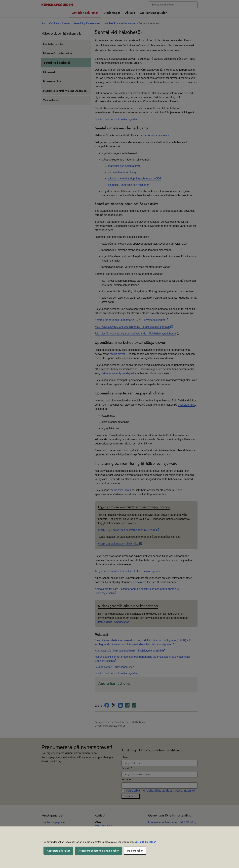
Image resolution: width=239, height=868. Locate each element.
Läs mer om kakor (145, 842)
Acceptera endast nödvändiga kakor (99, 851)
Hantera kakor (135, 851)
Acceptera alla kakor (58, 851)
